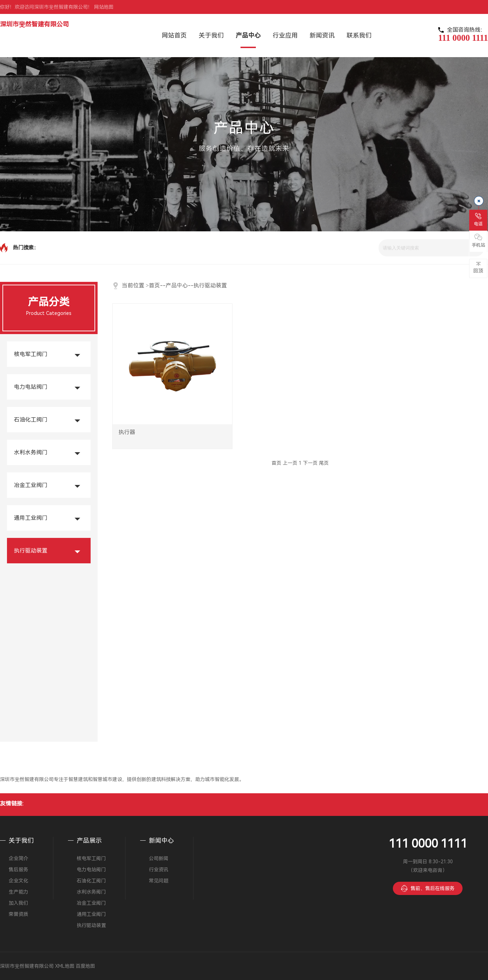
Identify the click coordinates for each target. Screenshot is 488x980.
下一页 (310, 463)
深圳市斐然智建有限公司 (35, 24)
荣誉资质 (18, 914)
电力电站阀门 (31, 387)
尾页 (324, 463)
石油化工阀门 (31, 420)
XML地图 (65, 966)
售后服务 (18, 870)
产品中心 (177, 285)
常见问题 (159, 881)
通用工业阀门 (31, 518)
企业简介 (18, 858)
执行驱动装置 (31, 551)
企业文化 (18, 881)
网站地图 (104, 7)
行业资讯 (159, 870)
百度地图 (85, 966)
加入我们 (18, 903)
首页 (154, 285)
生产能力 (18, 892)
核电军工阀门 (31, 354)
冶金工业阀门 (31, 485)
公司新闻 (159, 858)
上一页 (290, 463)
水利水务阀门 (31, 452)
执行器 (130, 437)
